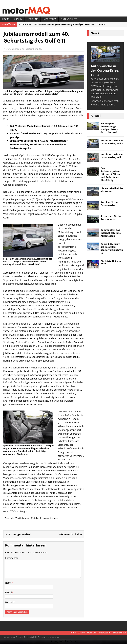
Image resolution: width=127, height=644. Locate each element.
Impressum (49, 19)
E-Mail (8, 592)
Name (8, 583)
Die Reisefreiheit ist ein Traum (112, 190)
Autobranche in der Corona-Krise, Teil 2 (112, 142)
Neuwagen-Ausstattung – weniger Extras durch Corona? (109, 128)
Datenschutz (69, 19)
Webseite (10, 602)
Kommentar (12, 558)
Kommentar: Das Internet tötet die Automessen (111, 233)
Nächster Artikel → (70, 534)
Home (6, 19)
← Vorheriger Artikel (18, 534)
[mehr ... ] (112, 105)
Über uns (32, 19)
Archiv (18, 19)
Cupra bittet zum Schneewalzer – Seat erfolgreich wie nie (112, 248)
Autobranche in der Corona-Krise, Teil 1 (112, 156)
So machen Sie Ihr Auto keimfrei (111, 218)
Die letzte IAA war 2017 (111, 263)
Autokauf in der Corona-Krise (110, 204)
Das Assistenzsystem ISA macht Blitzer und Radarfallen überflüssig (110, 174)
